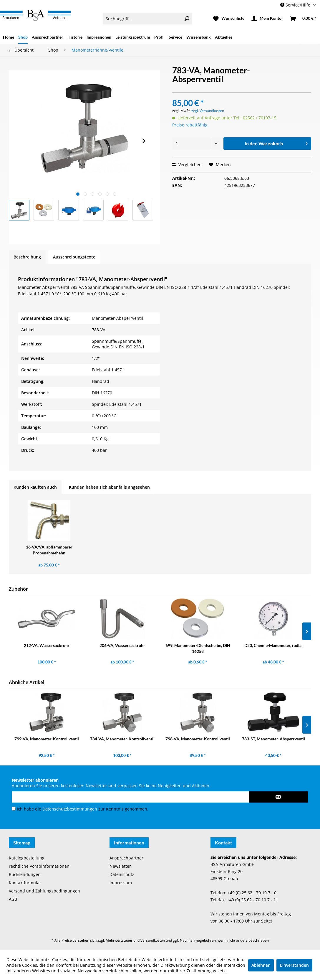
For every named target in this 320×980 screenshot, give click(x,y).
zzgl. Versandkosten (208, 111)
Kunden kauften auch (35, 487)
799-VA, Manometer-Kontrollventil (47, 739)
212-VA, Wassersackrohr (47, 645)
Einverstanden (294, 965)
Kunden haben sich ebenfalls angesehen (109, 487)
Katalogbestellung (27, 858)
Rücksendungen (25, 874)
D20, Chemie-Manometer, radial (273, 645)
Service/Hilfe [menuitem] (296, 5)
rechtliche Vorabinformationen (39, 866)
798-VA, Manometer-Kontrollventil (198, 739)
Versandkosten (153, 940)
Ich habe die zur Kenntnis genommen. (83, 809)
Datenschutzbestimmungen (70, 809)
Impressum (121, 883)
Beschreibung (27, 257)
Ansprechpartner (126, 858)
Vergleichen (187, 165)
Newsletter (120, 866)
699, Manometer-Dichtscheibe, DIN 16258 (198, 648)
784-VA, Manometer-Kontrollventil (122, 739)
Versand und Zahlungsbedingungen (44, 891)
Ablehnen (261, 965)
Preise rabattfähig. (190, 125)
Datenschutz (122, 874)
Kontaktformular (25, 883)
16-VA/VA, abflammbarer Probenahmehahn (49, 550)
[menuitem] (147, 19)
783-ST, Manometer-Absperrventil (273, 739)
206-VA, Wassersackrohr (122, 645)
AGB (13, 899)
